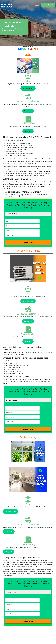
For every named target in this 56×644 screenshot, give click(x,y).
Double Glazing (28, 124)
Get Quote (28, 131)
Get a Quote (48, 5)
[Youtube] (34, 49)
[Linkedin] (28, 49)
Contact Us (28, 111)
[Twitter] (22, 49)
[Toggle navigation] (38, 5)
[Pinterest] (31, 49)
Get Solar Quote (28, 88)
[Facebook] (20, 49)
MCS (5, 192)
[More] (37, 49)
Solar (28, 81)
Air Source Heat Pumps (28, 101)
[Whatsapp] (25, 49)
